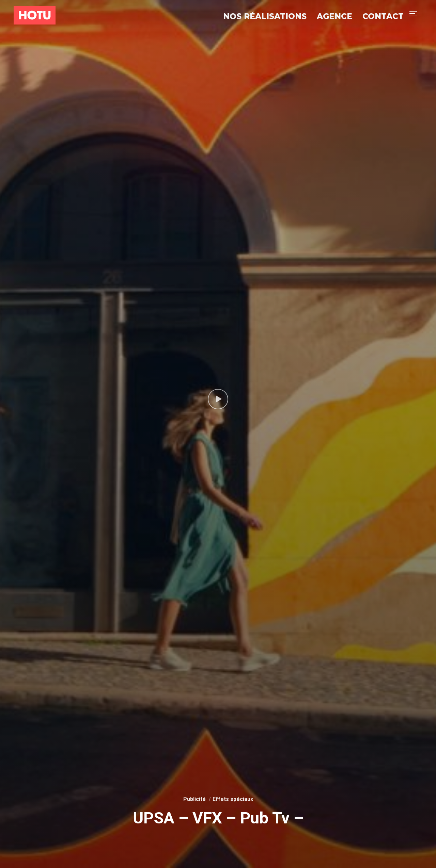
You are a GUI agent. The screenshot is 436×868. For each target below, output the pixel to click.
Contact (383, 16)
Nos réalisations (265, 16)
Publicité (194, 799)
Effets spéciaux (233, 799)
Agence (334, 16)
